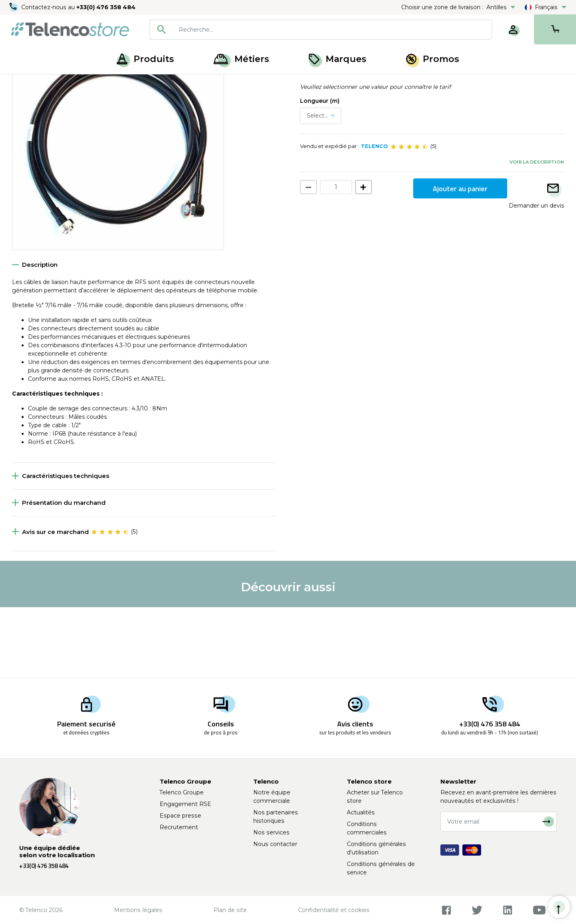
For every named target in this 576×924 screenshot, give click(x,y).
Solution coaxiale (63, 83)
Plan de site (230, 910)
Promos (433, 59)
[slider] (409, 217)
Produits (145, 59)
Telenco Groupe (182, 792)
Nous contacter (275, 844)
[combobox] (321, 30)
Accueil (22, 83)
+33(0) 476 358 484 (106, 7)
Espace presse (180, 816)
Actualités (361, 812)
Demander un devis (536, 276)
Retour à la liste (37, 100)
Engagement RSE (185, 804)
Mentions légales (138, 910)
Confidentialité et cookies (334, 910)
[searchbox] (332, 30)
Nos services (271, 832)
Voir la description (537, 232)
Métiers (241, 59)
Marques (338, 59)
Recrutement (179, 827)
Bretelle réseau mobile (124, 83)
